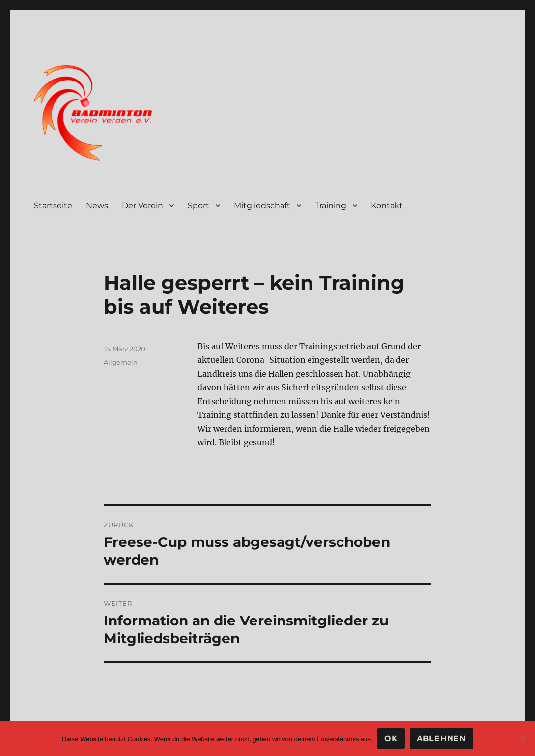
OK (391, 739)
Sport (198, 205)
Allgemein (121, 362)
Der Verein (142, 205)
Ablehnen (441, 739)
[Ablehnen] (523, 738)
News (97, 205)
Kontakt (387, 205)
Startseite (53, 205)
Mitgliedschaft (262, 205)
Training (331, 205)
